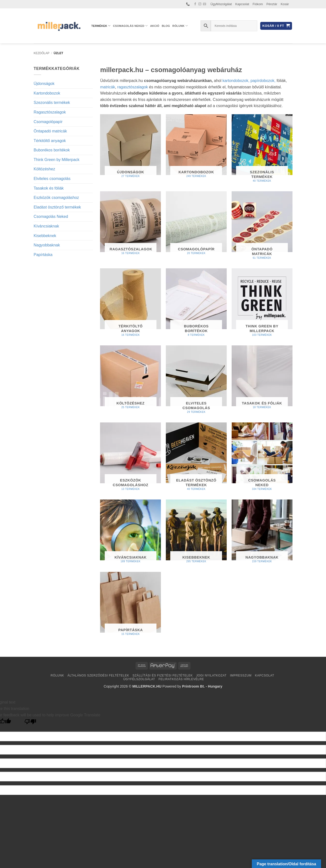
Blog (166, 26)
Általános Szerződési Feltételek (98, 675)
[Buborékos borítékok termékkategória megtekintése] (196, 304)
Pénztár (272, 4)
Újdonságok (44, 84)
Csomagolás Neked (130, 26)
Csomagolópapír (48, 122)
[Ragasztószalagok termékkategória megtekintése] (130, 225)
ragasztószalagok (133, 87)
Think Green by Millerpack (57, 160)
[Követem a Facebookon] (195, 4)
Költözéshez (44, 169)
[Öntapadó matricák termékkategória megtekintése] (262, 227)
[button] (276, 26)
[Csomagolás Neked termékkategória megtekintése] (262, 458)
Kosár (285, 4)
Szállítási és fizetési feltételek (163, 675)
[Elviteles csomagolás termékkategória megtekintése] (196, 381)
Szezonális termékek (52, 103)
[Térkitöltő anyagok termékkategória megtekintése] (130, 304)
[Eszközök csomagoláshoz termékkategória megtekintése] (130, 458)
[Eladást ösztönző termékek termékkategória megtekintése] (196, 458)
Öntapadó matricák (50, 131)
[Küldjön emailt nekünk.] (205, 4)
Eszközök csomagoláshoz (56, 198)
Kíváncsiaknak (46, 226)
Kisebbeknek (45, 236)
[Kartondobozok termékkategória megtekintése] (196, 148)
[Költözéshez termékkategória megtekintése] (130, 379)
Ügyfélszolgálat (221, 4)
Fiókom (258, 4)
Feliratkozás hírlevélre (181, 679)
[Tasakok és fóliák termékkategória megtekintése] (262, 379)
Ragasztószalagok (50, 112)
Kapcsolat (242, 4)
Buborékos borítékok (52, 150)
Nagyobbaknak (47, 245)
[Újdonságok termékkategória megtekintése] (130, 148)
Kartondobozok (47, 93)
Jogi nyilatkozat (211, 675)
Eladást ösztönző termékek (57, 207)
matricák (108, 87)
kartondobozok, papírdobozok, (249, 81)
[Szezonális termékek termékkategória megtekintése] (262, 150)
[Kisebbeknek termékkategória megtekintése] (196, 533)
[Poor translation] (30, 723)
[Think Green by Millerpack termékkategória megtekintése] (262, 304)
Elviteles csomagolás (52, 179)
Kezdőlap (42, 53)
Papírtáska (43, 255)
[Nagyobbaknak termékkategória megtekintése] (262, 533)
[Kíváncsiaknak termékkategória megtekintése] (130, 533)
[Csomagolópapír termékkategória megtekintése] (196, 225)
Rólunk (180, 26)
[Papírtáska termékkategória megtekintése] (130, 606)
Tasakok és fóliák (49, 188)
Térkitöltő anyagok (50, 141)
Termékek (101, 26)
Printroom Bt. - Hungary (202, 686)
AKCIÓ (155, 26)
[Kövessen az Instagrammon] (200, 4)
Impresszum (241, 675)
